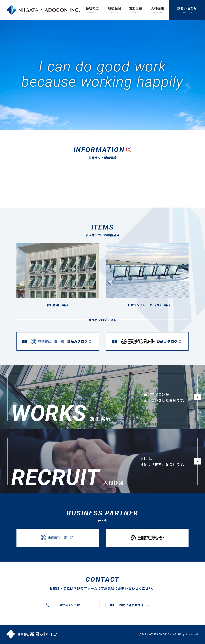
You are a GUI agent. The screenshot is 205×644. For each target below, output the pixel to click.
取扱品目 (115, 10)
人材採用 (158, 10)
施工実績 (135, 10)
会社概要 (92, 10)
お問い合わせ (187, 10)
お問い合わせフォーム (135, 605)
